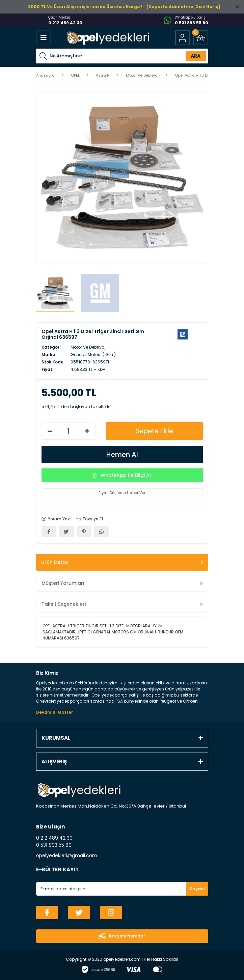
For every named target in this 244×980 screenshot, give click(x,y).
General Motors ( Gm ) (93, 355)
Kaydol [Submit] (197, 889)
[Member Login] (183, 38)
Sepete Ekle (154, 431)
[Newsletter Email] (122, 889)
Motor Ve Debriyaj (88, 347)
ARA (196, 56)
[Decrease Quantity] (50, 431)
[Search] (122, 56)
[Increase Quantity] (87, 431)
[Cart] (201, 38)
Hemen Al (122, 455)
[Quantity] (69, 431)
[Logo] (107, 38)
